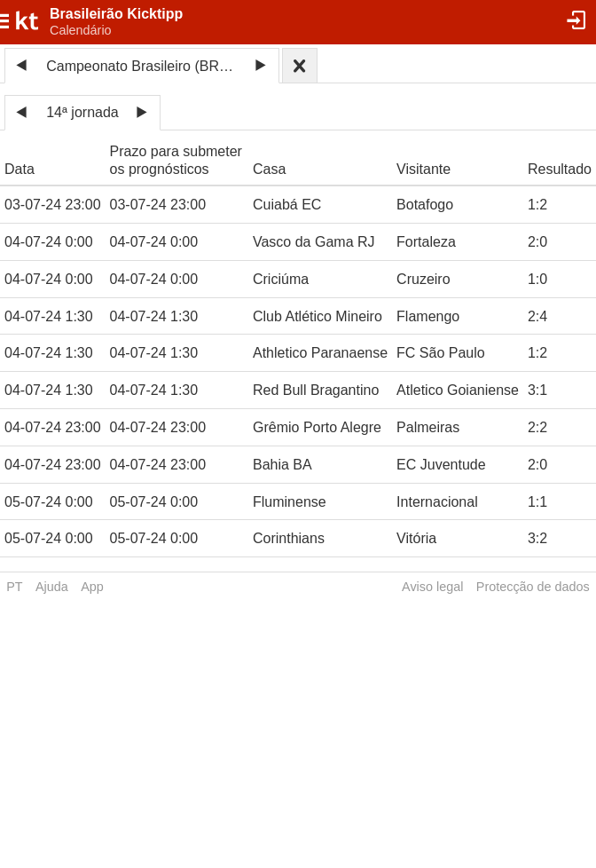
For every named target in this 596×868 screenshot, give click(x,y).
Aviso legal (432, 587)
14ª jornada (82, 112)
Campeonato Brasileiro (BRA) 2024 (145, 66)
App (92, 587)
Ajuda (52, 587)
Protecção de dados (533, 587)
